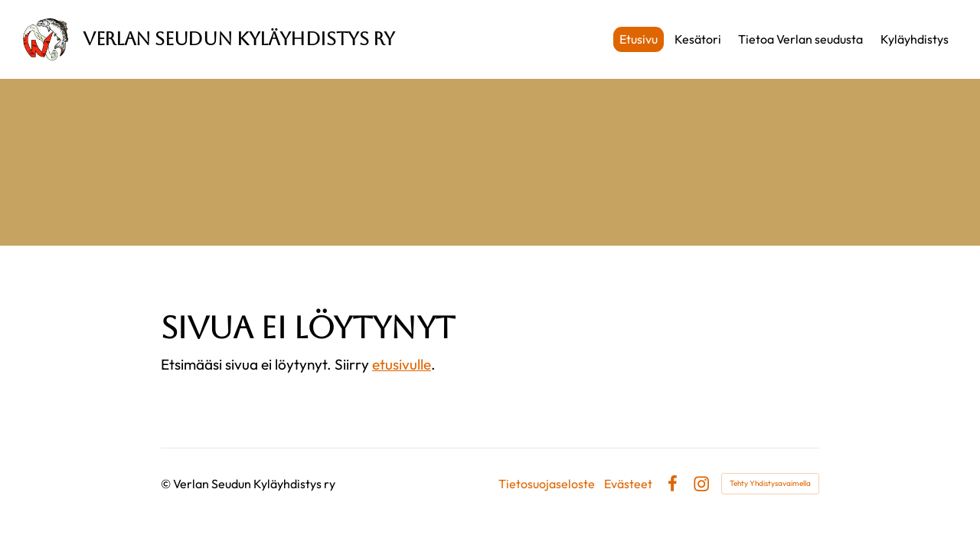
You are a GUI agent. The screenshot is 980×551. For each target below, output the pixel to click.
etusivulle (402, 364)
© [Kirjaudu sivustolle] (167, 484)
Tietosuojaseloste (547, 484)
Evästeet (628, 484)
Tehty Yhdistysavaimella (770, 483)
